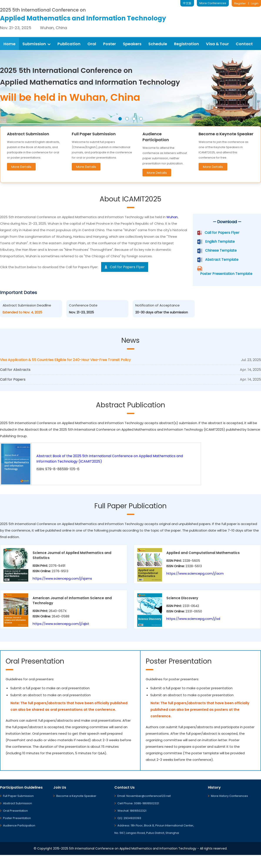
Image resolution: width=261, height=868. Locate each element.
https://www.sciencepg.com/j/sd (193, 619)
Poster (110, 44)
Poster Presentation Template (226, 274)
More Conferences (213, 3)
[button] (120, 119)
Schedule (158, 44)
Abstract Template (222, 260)
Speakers (132, 44)
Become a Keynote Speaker (76, 796)
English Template (220, 242)
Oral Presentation (15, 811)
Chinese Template (221, 250)
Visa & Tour (217, 44)
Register (240, 3)
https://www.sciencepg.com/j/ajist (61, 624)
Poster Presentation (17, 818)
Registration (187, 44)
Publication (69, 44)
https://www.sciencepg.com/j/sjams (62, 578)
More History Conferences (229, 796)
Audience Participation (19, 825)
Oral (92, 44)
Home (9, 44)
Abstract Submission (18, 803)
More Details (21, 167)
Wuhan (172, 217)
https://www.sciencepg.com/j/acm (195, 573)
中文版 (187, 3)
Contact (244, 44)
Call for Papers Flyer (222, 233)
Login (255, 3)
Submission (36, 44)
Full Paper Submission (18, 796)
